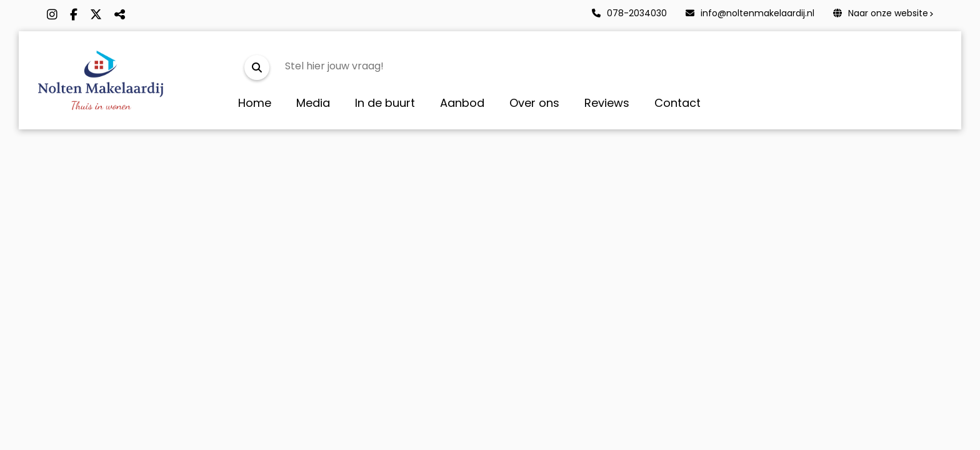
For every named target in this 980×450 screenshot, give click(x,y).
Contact (677, 103)
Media (313, 103)
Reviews (607, 103)
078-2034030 (629, 13)
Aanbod (462, 103)
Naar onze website (881, 13)
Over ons (534, 103)
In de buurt (385, 103)
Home (255, 103)
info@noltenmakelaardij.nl (750, 13)
